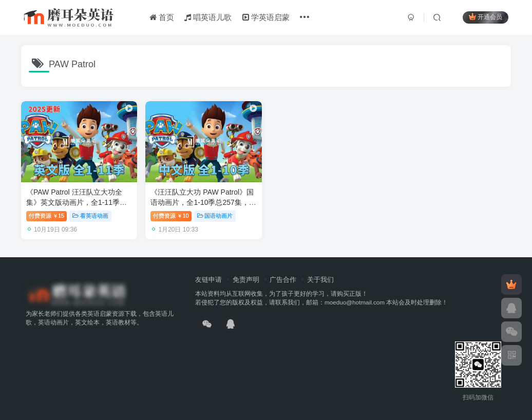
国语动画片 (215, 216)
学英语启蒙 (266, 17)
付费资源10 (171, 216)
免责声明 (246, 280)
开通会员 (486, 17)
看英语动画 (90, 216)
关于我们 (320, 280)
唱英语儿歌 (208, 17)
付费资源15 (46, 216)
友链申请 (208, 280)
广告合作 (283, 280)
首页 (162, 17)
